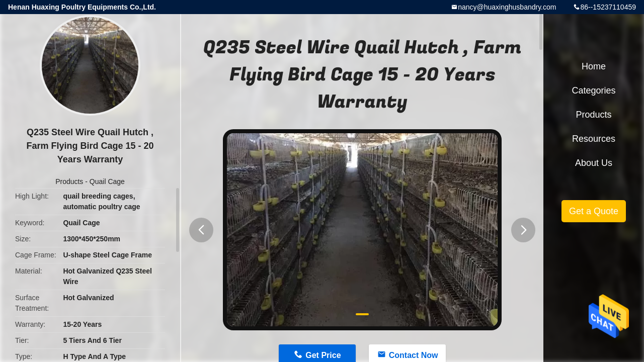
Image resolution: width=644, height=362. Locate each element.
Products (69, 182)
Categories (593, 90)
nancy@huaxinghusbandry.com (507, 7)
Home (594, 66)
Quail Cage (107, 182)
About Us (594, 163)
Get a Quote (594, 211)
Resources (594, 139)
